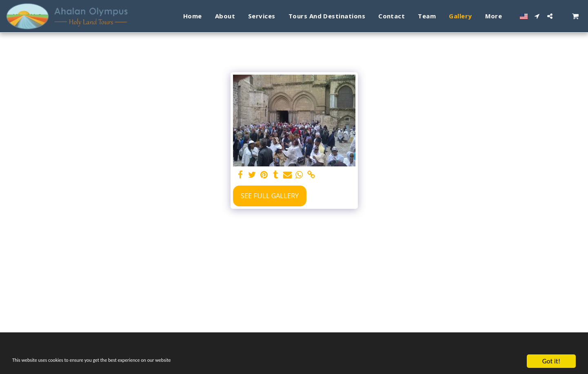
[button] (537, 16)
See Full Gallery (270, 196)
